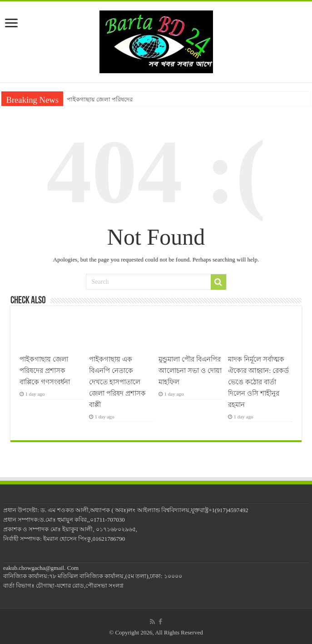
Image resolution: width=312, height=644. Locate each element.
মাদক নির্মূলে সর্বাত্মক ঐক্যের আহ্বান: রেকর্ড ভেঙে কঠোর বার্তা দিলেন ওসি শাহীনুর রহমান (258, 382)
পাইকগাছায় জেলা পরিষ (96, 99)
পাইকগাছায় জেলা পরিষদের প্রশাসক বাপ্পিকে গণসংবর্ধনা (46, 370)
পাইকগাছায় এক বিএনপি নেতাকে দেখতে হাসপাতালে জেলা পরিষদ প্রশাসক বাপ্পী (117, 382)
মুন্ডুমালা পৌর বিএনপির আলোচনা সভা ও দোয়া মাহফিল (190, 370)
